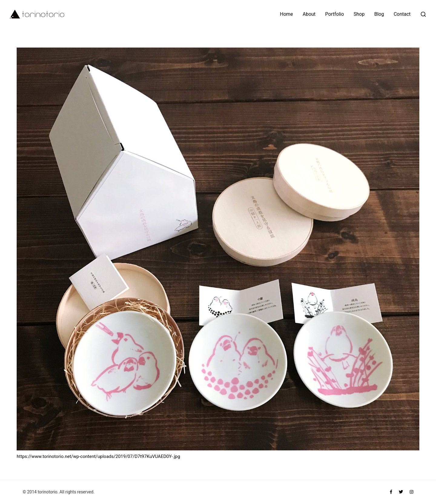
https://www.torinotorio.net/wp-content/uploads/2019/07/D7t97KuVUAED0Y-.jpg (98, 456)
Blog (379, 14)
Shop (359, 14)
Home (287, 14)
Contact (402, 14)
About (309, 14)
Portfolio (335, 14)
